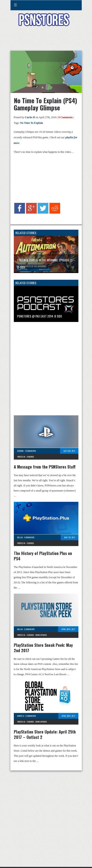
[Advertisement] (46, 41)
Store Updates (41, 635)
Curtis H (30, 117)
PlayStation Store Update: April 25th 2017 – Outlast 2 (45, 734)
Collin (20, 537)
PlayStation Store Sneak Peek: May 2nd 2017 (43, 648)
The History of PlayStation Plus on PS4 (43, 556)
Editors (20, 451)
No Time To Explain (32, 123)
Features (30, 457)
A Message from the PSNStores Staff (45, 467)
